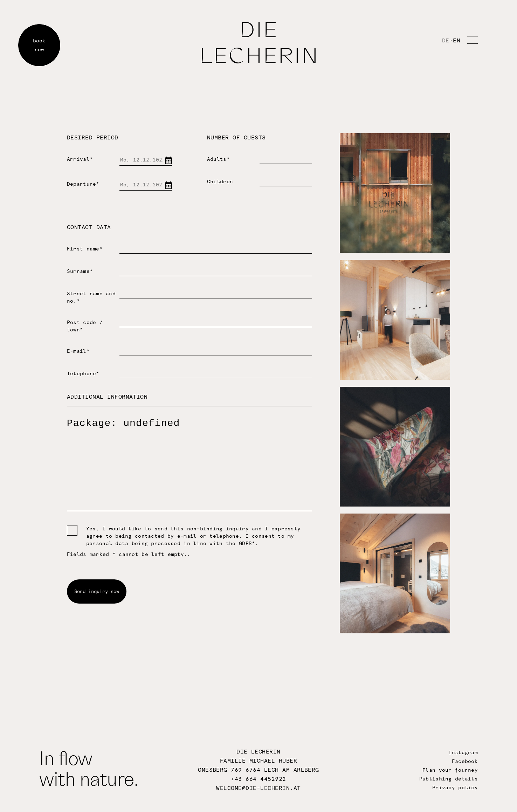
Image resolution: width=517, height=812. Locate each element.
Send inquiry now (97, 591)
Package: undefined (189, 459)
